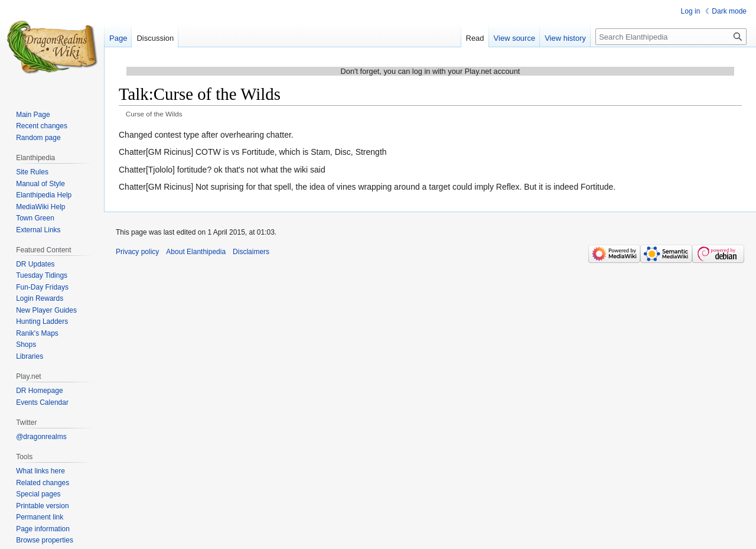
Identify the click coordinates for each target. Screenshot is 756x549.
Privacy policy (137, 252)
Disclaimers (251, 252)
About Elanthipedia (196, 252)
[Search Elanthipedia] (671, 37)
